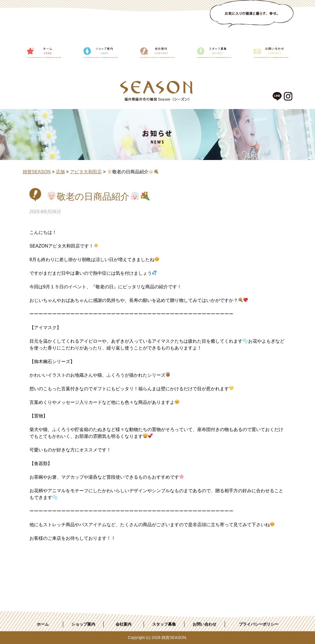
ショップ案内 (83, 624)
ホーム (43, 624)
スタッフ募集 (164, 624)
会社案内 (124, 624)
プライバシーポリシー (259, 624)
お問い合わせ (205, 624)
